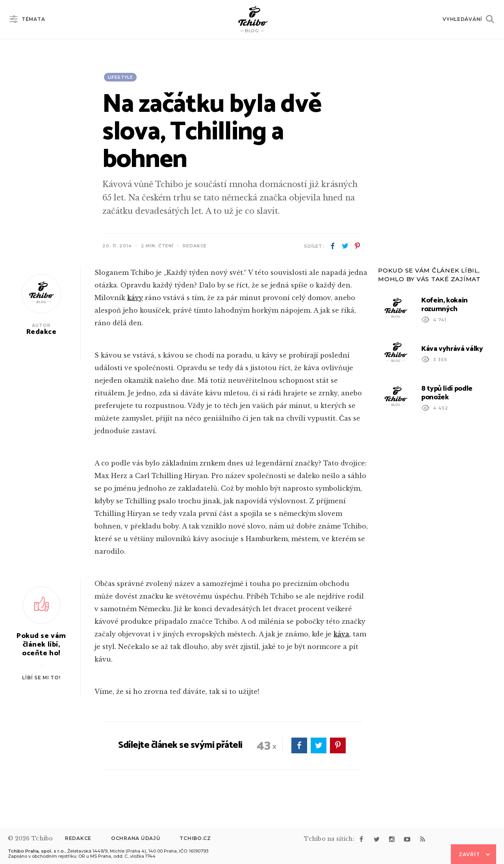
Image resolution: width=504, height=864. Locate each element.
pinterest (357, 246)
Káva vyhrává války (452, 349)
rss (422, 839)
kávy (135, 298)
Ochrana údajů (135, 838)
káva (341, 634)
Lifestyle (120, 77)
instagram (392, 839)
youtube (407, 839)
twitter (345, 246)
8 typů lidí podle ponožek (447, 393)
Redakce (78, 838)
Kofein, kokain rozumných (445, 305)
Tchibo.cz (195, 838)
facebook (333, 246)
